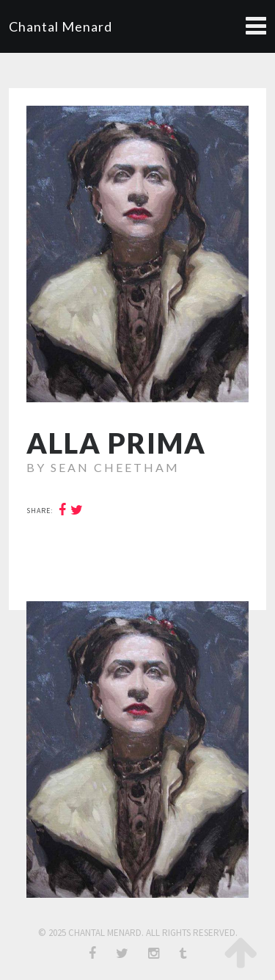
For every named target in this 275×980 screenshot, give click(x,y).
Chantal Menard (60, 26)
